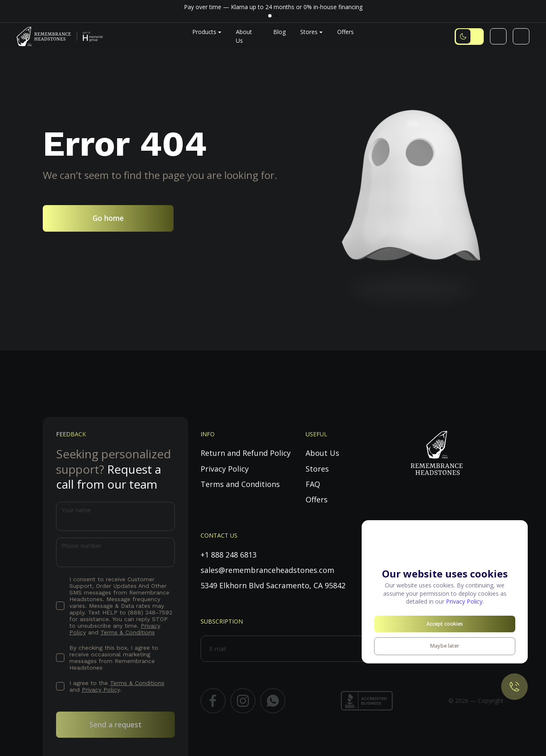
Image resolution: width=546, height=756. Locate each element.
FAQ (313, 484)
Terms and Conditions (240, 484)
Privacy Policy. (465, 601)
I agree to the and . (117, 686)
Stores (309, 32)
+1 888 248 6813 (229, 555)
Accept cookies (445, 624)
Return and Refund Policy (246, 453)
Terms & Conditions (128, 632)
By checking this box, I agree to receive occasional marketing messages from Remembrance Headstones (114, 658)
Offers (345, 32)
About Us (322, 453)
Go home (108, 218)
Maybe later (445, 646)
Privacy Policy (101, 690)
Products (204, 32)
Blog (279, 32)
